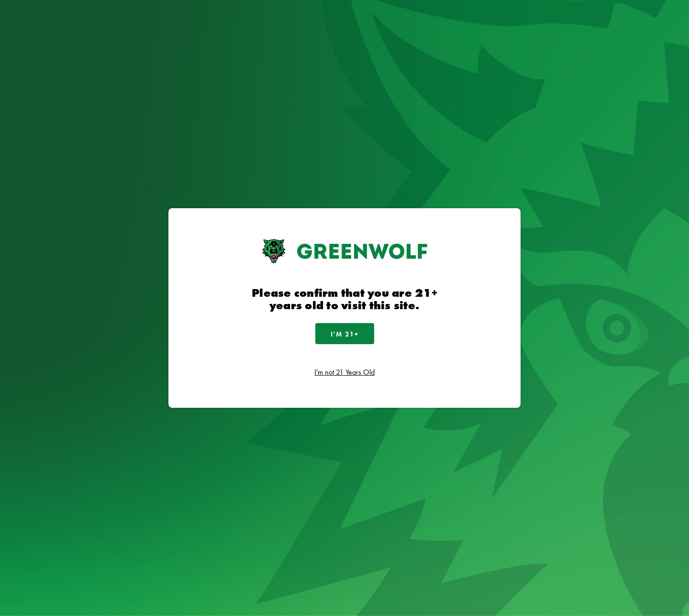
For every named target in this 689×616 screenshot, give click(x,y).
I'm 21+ (345, 334)
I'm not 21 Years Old (344, 372)
